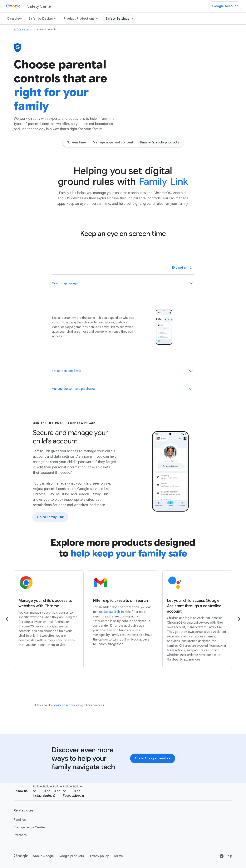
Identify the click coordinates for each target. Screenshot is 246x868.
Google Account (225, 6)
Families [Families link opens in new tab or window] (20, 820)
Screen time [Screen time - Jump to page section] (77, 142)
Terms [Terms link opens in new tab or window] (118, 856)
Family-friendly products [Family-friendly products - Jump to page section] (160, 142)
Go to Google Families (153, 758)
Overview (14, 19)
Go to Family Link (50, 517)
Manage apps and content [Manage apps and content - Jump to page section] (113, 142)
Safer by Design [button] (43, 19)
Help (226, 856)
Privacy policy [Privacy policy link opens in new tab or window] (99, 856)
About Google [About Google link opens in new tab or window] (43, 856)
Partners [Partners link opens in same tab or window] (20, 835)
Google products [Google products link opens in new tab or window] (71, 856)
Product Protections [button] (81, 19)
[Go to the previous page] (7, 619)
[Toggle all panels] (182, 268)
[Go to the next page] (239, 619)
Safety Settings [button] (120, 19)
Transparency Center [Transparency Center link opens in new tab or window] (30, 827)
